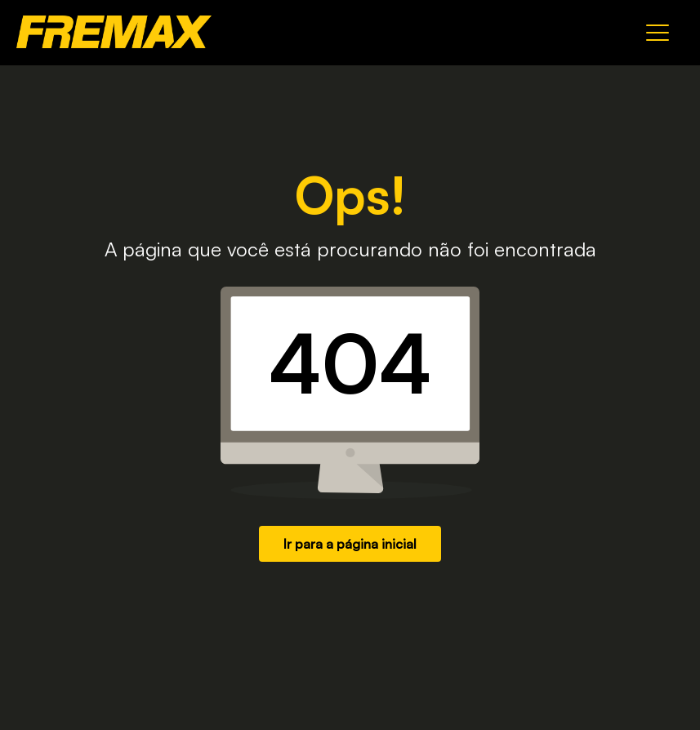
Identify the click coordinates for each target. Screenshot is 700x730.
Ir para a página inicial (350, 544)
